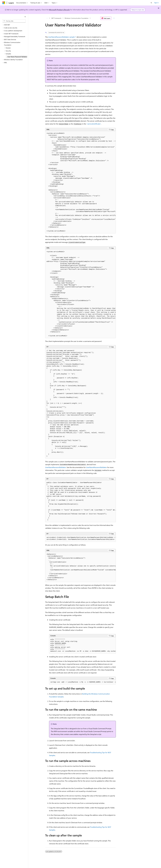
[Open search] (151, 3)
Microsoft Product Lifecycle (59, 10)
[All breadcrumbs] (47, 18)
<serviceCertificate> (94, 124)
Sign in (156, 3)
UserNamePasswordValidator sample (61, 37)
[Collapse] (25, 17)
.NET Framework (56, 18)
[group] (80, 182)
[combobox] (14, 21)
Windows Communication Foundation (76, 18)
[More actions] (114, 18)
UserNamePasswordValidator (56, 467)
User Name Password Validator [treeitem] (17, 57)
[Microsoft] (4, 3)
